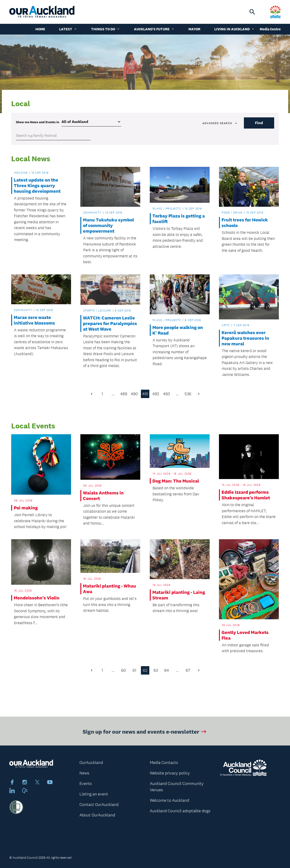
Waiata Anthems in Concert (103, 496)
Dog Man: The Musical (176, 481)
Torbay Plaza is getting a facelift (179, 219)
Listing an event (94, 794)
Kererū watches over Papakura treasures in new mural (245, 338)
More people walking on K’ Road (178, 330)
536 (188, 394)
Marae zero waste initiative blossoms (34, 320)
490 (134, 394)
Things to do (106, 29)
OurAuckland (91, 763)
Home (40, 29)
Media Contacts (164, 763)
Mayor (194, 29)
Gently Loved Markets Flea (245, 635)
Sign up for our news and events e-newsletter (145, 734)
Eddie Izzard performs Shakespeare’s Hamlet (246, 495)
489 (124, 394)
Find (259, 123)
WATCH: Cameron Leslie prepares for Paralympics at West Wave (110, 323)
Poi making (26, 508)
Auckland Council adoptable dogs (180, 811)
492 (156, 394)
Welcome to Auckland (169, 800)
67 (188, 670)
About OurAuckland (97, 815)
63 (156, 670)
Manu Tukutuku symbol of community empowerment (108, 225)
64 (167, 670)
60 (124, 670)
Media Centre (270, 29)
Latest (68, 29)
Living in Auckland (234, 29)
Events (86, 784)
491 (145, 394)
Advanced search (220, 123)
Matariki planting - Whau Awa (109, 589)
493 (166, 394)
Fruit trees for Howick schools (245, 223)
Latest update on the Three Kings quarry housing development (37, 185)
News (84, 773)
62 (145, 670)
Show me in (38, 122)
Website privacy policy (170, 773)
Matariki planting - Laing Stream (179, 595)
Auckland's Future (154, 29)
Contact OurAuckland (99, 805)
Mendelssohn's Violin (37, 598)
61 (134, 670)
